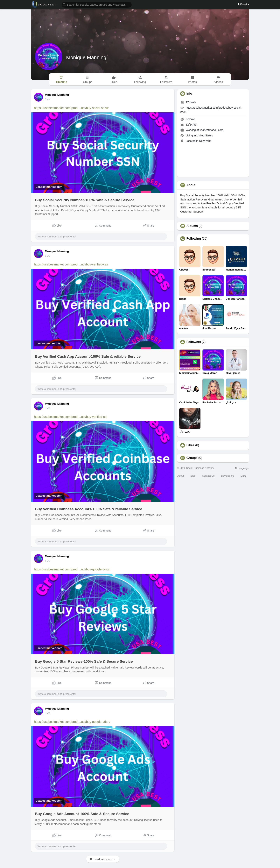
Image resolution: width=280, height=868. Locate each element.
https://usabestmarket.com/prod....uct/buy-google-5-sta (72, 569)
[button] (97, 4)
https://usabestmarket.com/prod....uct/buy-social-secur (71, 108)
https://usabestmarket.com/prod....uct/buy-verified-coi (71, 417)
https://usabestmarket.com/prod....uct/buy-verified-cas (71, 264)
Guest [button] (244, 4)
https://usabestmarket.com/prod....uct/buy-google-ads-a (72, 722)
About (181, 476)
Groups (192, 458)
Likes (190, 445)
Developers (227, 476)
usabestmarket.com (211, 130)
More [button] (245, 476)
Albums (192, 226)
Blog (193, 476)
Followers (194, 342)
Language (242, 468)
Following (194, 239)
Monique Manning (86, 57)
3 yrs (47, 99)
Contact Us (208, 476)
